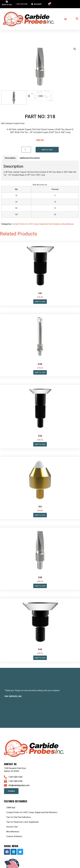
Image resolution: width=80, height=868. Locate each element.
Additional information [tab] (30, 158)
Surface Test (12, 827)
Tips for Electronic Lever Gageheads (23, 822)
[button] (66, 19)
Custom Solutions (14, 837)
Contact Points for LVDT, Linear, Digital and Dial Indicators (37, 224)
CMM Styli (11, 808)
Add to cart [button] (40, 302)
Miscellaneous (68, 224)
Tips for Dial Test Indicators (19, 817)
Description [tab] (10, 158)
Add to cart (47, 150)
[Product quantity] (26, 150)
